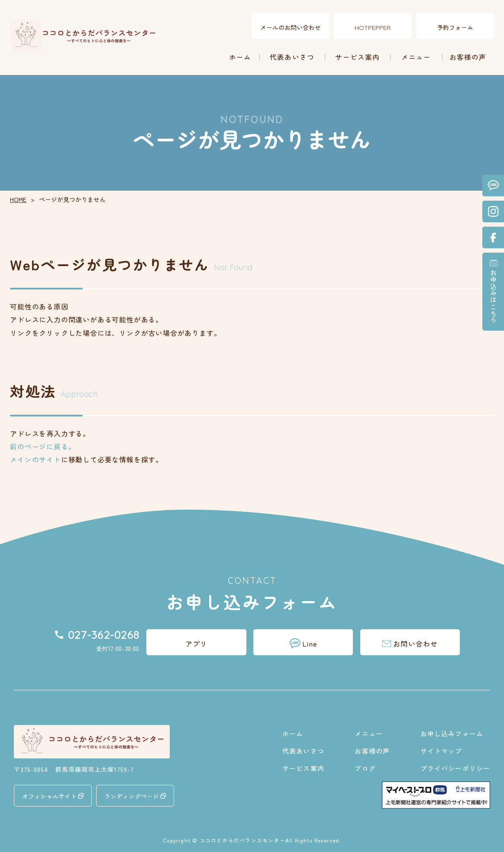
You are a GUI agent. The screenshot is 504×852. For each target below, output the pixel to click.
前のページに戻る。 (43, 446)
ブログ (365, 768)
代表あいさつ (292, 57)
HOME (18, 199)
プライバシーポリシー (455, 768)
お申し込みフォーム (452, 733)
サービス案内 (357, 57)
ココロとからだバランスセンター (242, 840)
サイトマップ (441, 750)
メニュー (416, 57)
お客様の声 (468, 57)
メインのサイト (36, 459)
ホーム (240, 57)
